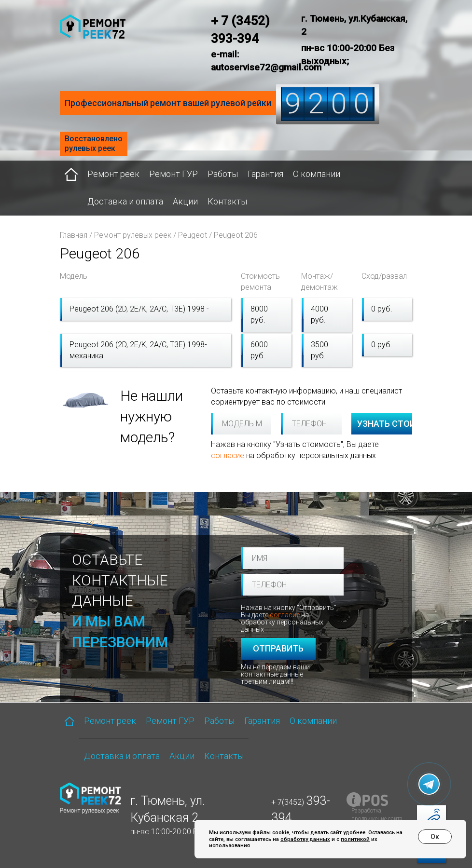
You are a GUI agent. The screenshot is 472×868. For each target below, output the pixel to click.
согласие (228, 455)
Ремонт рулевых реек (133, 235)
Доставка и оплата (125, 201)
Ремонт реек (113, 174)
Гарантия (265, 174)
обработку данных (305, 839)
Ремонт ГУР (174, 174)
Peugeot (193, 235)
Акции (185, 201)
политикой (355, 839)
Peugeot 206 (236, 235)
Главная (74, 235)
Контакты (227, 201)
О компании (317, 174)
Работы (223, 174)
